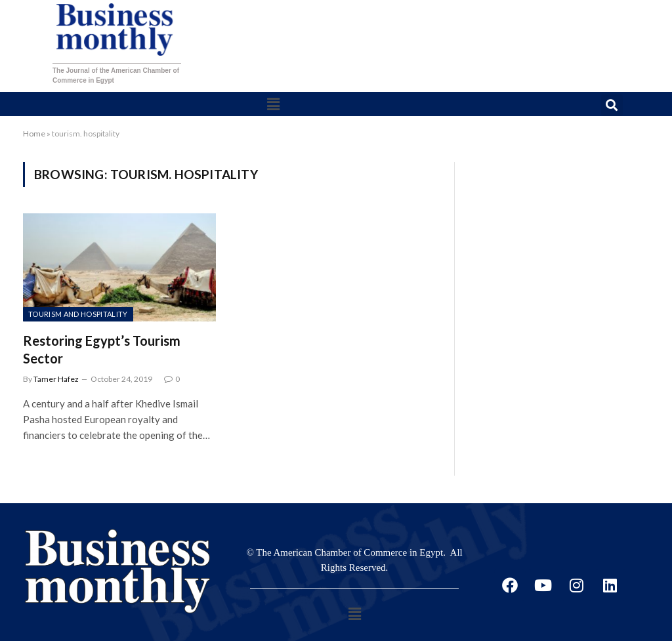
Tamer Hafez (56, 379)
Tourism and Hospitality (78, 314)
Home (34, 134)
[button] (273, 104)
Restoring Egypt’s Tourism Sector (102, 349)
